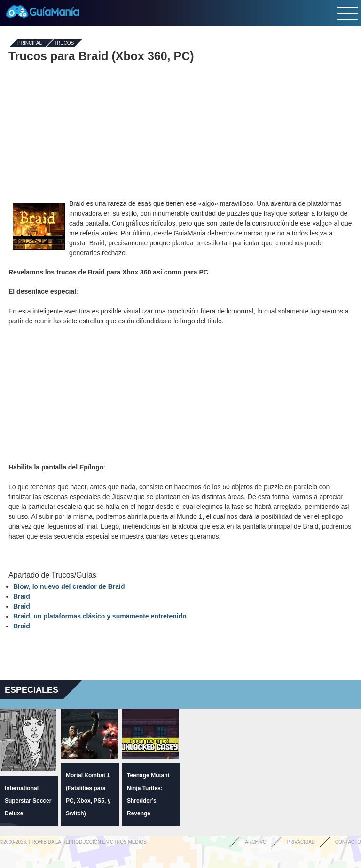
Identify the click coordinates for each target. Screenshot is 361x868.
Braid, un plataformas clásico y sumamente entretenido (100, 616)
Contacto (348, 842)
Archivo (256, 842)
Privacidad (301, 842)
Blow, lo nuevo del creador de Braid (69, 586)
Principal (30, 43)
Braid (22, 596)
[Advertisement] (180, 131)
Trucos (64, 43)
